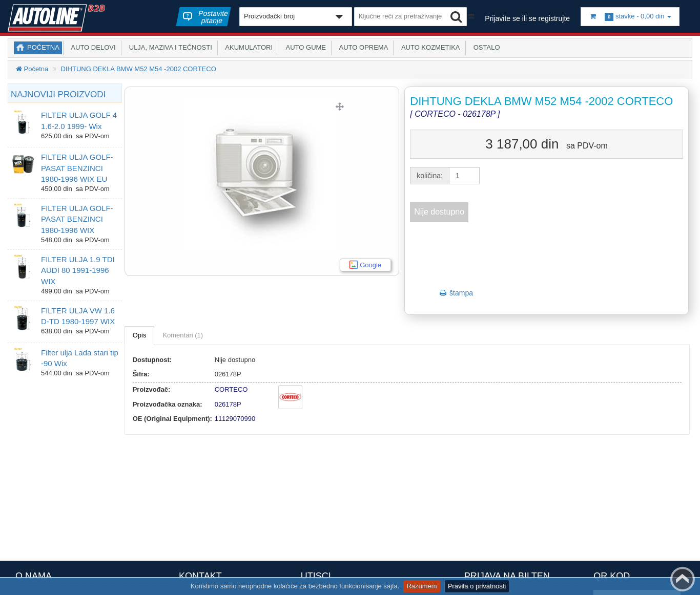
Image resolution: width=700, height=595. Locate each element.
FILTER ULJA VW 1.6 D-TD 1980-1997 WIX (78, 316)
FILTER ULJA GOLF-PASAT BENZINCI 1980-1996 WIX (77, 219)
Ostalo (485, 47)
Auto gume (304, 47)
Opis (140, 335)
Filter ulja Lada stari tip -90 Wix (80, 358)
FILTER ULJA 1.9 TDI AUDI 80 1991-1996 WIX (78, 270)
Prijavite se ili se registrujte (527, 18)
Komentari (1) (183, 335)
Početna (43, 47)
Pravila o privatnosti (477, 586)
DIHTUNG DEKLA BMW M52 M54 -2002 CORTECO (139, 69)
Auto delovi (92, 47)
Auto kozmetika (429, 47)
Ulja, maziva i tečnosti (169, 47)
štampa (456, 293)
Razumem (421, 586)
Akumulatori (247, 47)
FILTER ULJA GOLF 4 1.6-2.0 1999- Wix (79, 120)
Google (370, 265)
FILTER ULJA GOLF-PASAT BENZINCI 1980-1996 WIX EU (77, 168)
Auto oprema (362, 47)
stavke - (630, 17)
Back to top (683, 579)
